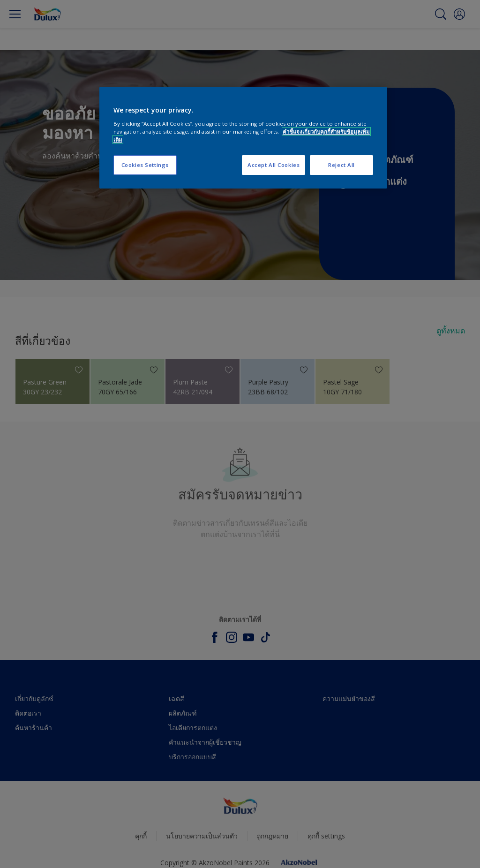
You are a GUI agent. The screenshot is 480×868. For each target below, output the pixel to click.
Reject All (341, 165)
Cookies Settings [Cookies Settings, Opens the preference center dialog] (145, 165)
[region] (243, 138)
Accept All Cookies (274, 165)
